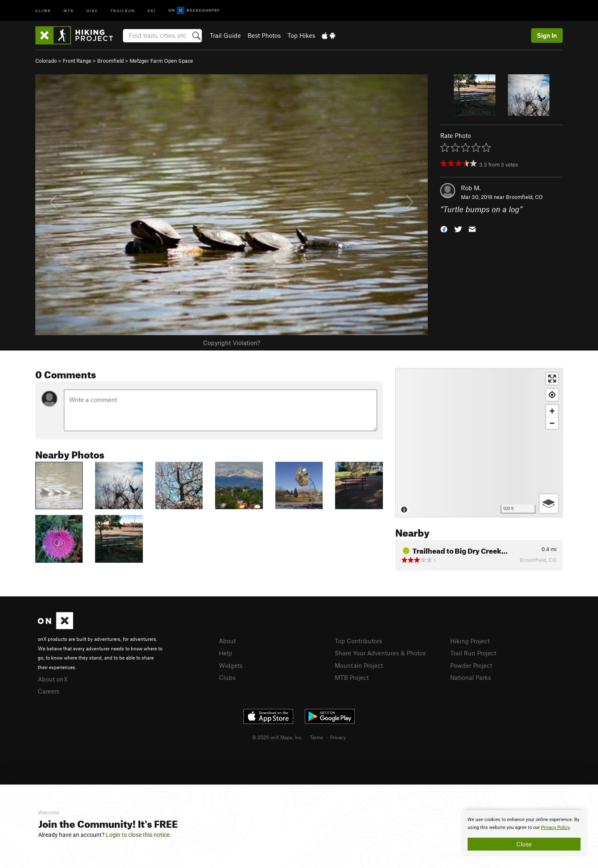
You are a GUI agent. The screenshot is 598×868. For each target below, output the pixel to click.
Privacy (338, 737)
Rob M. (471, 188)
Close (524, 844)
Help (225, 653)
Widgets (231, 665)
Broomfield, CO (524, 197)
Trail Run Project (473, 653)
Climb (43, 10)
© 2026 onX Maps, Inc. (277, 737)
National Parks (471, 677)
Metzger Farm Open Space (161, 61)
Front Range (77, 61)
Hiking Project (470, 641)
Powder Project (471, 665)
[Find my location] (552, 395)
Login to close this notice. (138, 835)
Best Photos (264, 35)
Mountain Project (359, 665)
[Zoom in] (552, 411)
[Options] (549, 504)
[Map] (479, 443)
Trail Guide (225, 35)
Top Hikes (301, 35)
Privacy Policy (555, 828)
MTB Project (352, 677)
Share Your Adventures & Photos (380, 653)
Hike (92, 10)
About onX (53, 679)
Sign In (547, 35)
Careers (49, 691)
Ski (152, 10)
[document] (524, 833)
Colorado (46, 61)
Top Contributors (358, 641)
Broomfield (110, 61)
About (227, 641)
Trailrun (123, 10)
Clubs (227, 677)
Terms (316, 737)
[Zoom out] (552, 423)
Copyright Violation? (232, 343)
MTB (69, 10)
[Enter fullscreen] (552, 379)
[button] (444, 229)
